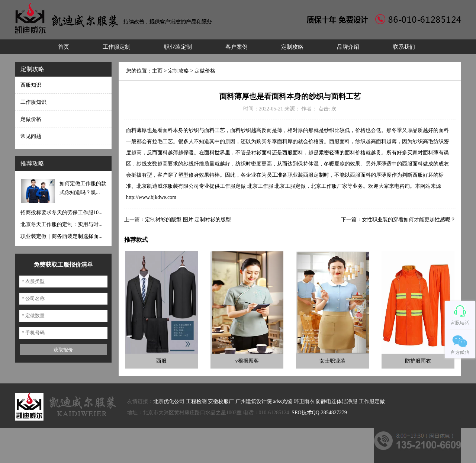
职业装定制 (178, 47)
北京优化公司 (169, 401)
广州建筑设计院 (254, 401)
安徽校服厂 (221, 401)
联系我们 (404, 47)
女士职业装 (332, 361)
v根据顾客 (247, 361)
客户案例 (237, 47)
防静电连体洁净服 (337, 401)
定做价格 (31, 119)
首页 (64, 47)
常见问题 (31, 136)
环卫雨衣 (304, 401)
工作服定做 (372, 401)
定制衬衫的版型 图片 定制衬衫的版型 (188, 220)
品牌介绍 (348, 47)
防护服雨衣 (418, 361)
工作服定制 (117, 47)
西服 (161, 361)
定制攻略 (292, 47)
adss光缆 (283, 401)
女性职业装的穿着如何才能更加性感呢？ (409, 220)
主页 (157, 71)
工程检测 (196, 401)
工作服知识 (33, 102)
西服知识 (31, 85)
